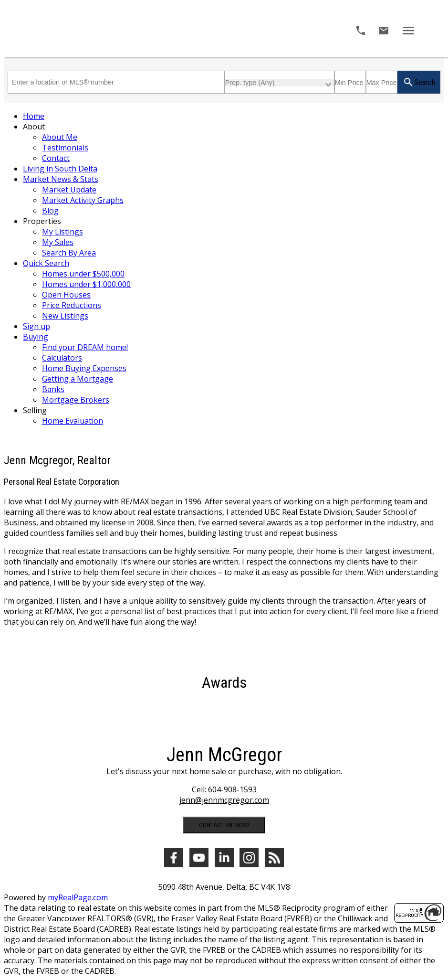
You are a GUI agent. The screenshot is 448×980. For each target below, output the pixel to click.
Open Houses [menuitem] (66, 295)
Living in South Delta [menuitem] (60, 169)
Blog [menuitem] (50, 211)
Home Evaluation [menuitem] (73, 421)
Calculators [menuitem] (62, 358)
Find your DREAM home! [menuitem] (85, 347)
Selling (35, 410)
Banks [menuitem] (53, 389)
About (34, 127)
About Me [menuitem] (60, 137)
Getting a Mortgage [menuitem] (78, 379)
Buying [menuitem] (36, 337)
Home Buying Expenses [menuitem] (84, 368)
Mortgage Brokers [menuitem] (76, 400)
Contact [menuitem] (56, 158)
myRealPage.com (78, 897)
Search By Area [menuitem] (69, 253)
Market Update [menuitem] (69, 190)
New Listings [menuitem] (65, 316)
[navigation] (224, 268)
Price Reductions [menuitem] (72, 305)
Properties (42, 221)
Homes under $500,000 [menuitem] (83, 274)
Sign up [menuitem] (36, 326)
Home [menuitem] (34, 116)
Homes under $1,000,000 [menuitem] (86, 284)
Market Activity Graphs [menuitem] (83, 200)
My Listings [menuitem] (63, 232)
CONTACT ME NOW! (224, 825)
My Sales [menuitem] (58, 242)
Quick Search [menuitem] (46, 263)
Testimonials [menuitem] (65, 148)
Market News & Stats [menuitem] (61, 179)
